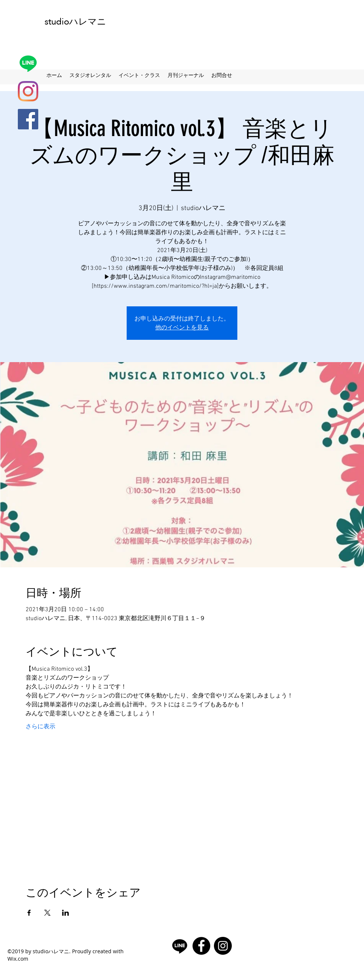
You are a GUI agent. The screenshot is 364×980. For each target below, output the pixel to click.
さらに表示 (40, 727)
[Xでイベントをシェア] (47, 913)
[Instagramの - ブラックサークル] (223, 946)
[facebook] (28, 119)
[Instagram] (28, 91)
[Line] (28, 63)
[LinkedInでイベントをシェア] (66, 913)
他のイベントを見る (182, 327)
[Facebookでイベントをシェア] (29, 913)
